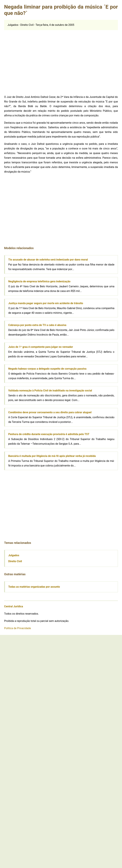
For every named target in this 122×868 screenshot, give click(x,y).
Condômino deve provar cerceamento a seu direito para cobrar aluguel (50, 412)
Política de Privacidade (18, 628)
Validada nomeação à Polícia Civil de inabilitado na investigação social (50, 391)
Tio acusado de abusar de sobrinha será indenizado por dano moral (48, 260)
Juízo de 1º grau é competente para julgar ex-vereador (41, 347)
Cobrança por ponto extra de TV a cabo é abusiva (37, 325)
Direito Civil (15, 561)
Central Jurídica (14, 606)
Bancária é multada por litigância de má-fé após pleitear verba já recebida (52, 456)
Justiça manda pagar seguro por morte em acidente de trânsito (46, 303)
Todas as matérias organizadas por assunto (34, 587)
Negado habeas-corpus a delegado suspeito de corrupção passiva (47, 369)
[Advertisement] (31, 61)
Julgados (14, 555)
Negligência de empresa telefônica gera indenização (39, 281)
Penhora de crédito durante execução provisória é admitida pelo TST (49, 434)
